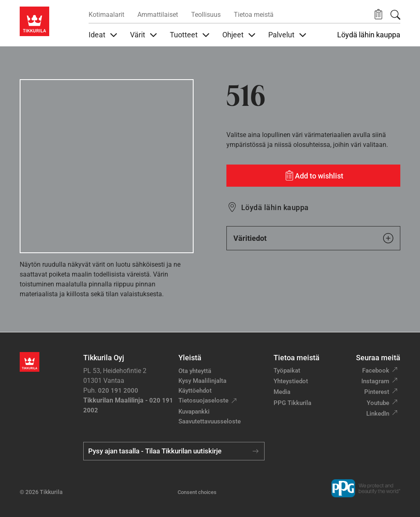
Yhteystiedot (291, 381)
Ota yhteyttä (195, 371)
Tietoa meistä (254, 15)
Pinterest (377, 392)
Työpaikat (287, 371)
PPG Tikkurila (292, 403)
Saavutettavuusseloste (210, 421)
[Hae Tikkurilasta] (395, 15)
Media (282, 392)
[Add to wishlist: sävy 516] (313, 176)
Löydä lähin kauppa (369, 35)
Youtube (378, 403)
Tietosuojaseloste (203, 400)
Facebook (376, 371)
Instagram (375, 381)
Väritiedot (313, 238)
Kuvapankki (194, 412)
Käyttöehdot (195, 391)
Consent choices (197, 492)
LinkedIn (378, 414)
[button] (378, 15)
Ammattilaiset (158, 15)
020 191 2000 (118, 391)
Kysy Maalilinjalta (202, 381)
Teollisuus (206, 15)
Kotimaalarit (106, 15)
